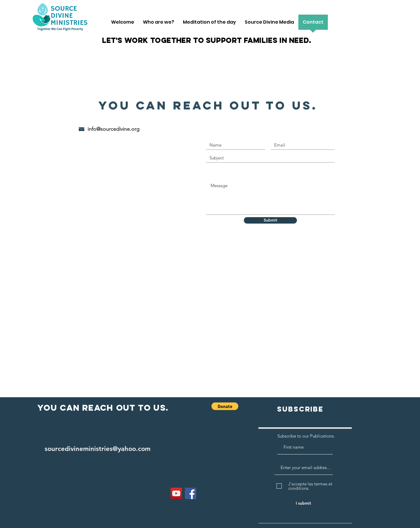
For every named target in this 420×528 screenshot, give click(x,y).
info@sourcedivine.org (113, 129)
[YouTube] (176, 493)
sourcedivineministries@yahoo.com (98, 449)
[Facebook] (191, 493)
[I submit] (303, 503)
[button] (225, 406)
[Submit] (270, 220)
